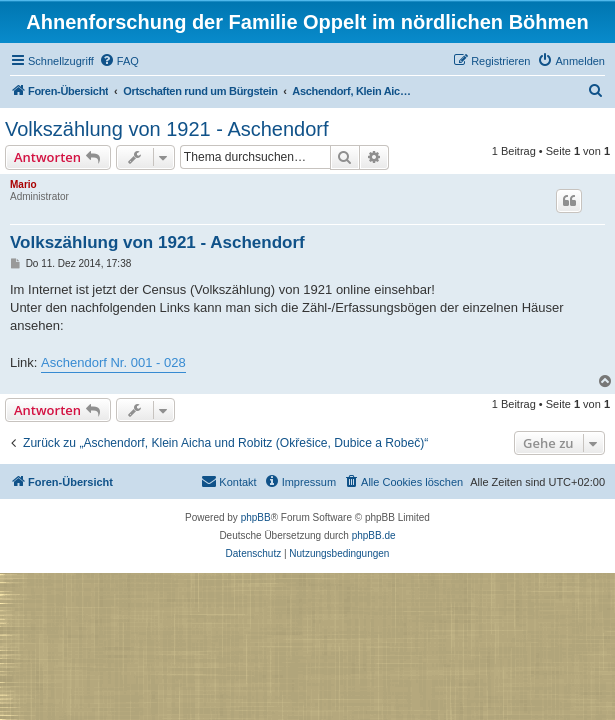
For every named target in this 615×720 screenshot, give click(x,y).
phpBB (256, 517)
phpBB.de (374, 535)
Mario (23, 184)
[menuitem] (119, 61)
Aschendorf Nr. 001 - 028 (113, 362)
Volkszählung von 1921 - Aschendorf (167, 129)
